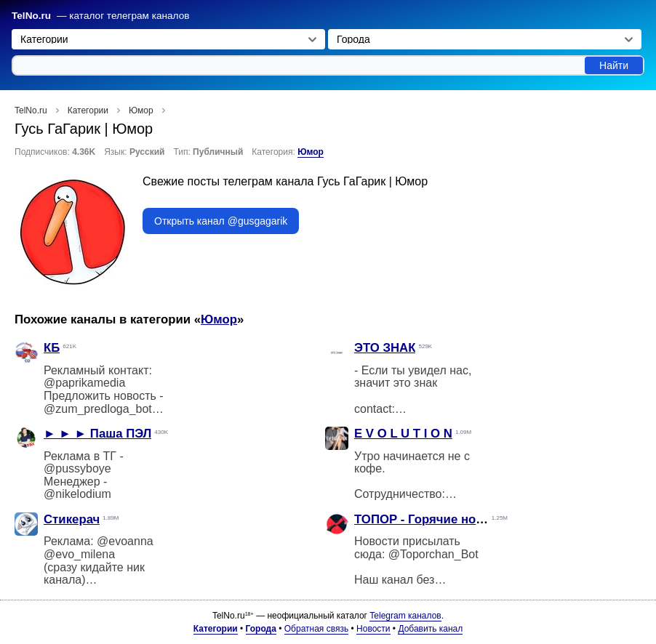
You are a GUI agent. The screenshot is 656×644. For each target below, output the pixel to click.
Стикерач (72, 519)
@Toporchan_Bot (433, 554)
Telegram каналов (405, 616)
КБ (52, 348)
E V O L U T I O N (403, 434)
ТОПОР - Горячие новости (432, 519)
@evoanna (125, 541)
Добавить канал (430, 629)
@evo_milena (79, 554)
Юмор (311, 152)
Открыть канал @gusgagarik (221, 221)
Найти (614, 65)
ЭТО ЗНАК (385, 348)
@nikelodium (77, 494)
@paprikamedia (84, 383)
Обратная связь (316, 629)
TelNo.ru (31, 16)
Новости (373, 629)
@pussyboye (77, 468)
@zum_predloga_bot (98, 409)
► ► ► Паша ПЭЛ (97, 434)
